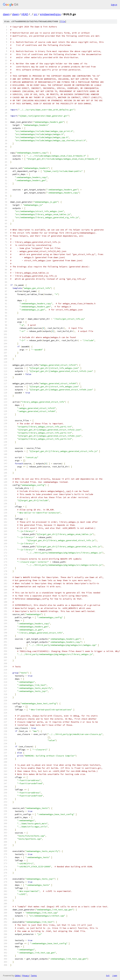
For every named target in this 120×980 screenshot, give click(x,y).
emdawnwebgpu (50, 14)
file (63, 21)
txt (108, 975)
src (36, 14)
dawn (6, 14)
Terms (34, 976)
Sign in (114, 5)
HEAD (25, 14)
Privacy (26, 976)
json (115, 975)
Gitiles (18, 976)
